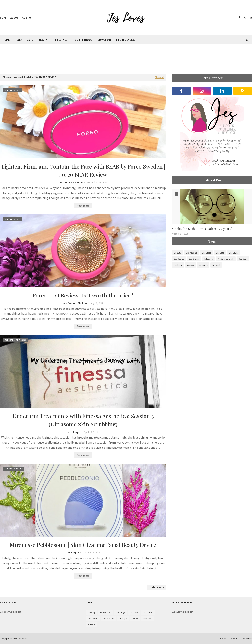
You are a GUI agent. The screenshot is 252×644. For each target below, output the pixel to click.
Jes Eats (220, 253)
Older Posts (157, 587)
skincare (203, 265)
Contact (28, 18)
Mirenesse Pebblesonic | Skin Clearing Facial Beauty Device (83, 545)
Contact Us (246, 639)
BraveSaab (192, 253)
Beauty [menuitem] (43, 40)
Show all (159, 77)
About (14, 18)
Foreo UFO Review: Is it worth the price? (83, 295)
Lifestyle (208, 259)
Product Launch (226, 259)
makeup (178, 265)
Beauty (177, 253)
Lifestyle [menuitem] (61, 40)
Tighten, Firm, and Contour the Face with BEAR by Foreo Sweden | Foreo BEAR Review (83, 170)
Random (243, 259)
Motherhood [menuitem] (84, 40)
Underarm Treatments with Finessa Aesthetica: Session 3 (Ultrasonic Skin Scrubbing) (83, 420)
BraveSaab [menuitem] (104, 40)
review (191, 265)
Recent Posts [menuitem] (24, 40)
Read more (83, 206)
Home (3, 18)
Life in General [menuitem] (126, 40)
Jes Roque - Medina (71, 182)
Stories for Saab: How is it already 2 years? (202, 229)
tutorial (216, 265)
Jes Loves (234, 253)
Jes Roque (75, 432)
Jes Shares (194, 259)
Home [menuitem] (6, 40)
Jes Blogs (207, 253)
